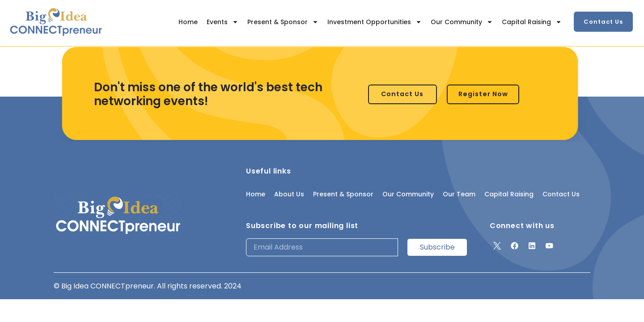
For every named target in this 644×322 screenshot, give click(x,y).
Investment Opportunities (375, 22)
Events (222, 22)
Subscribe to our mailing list (302, 226)
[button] (603, 22)
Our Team (459, 194)
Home (188, 22)
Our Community (462, 22)
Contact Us (561, 194)
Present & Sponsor (283, 22)
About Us (289, 194)
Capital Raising (532, 22)
